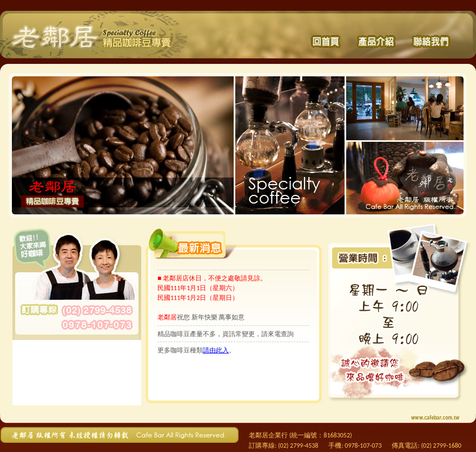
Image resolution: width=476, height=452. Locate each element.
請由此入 (216, 350)
